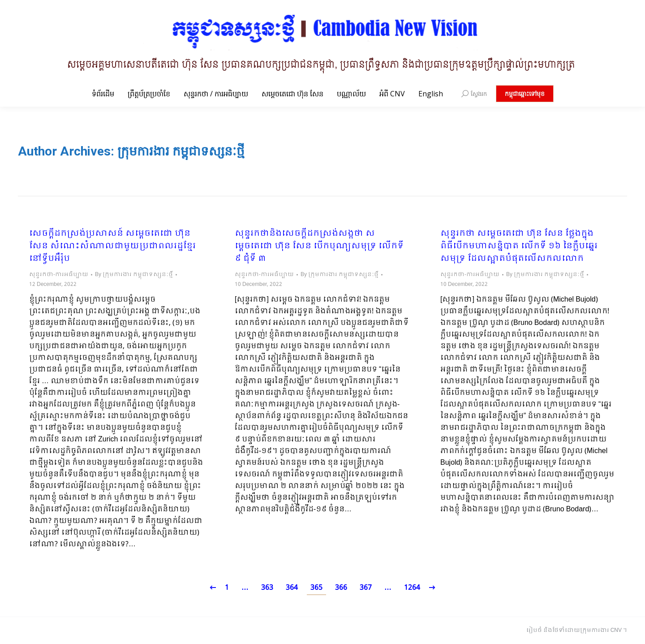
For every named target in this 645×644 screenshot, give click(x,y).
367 (366, 588)
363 (267, 588)
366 (341, 588)
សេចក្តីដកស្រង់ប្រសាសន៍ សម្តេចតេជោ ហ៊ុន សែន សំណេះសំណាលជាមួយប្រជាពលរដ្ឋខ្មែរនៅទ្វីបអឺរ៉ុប (112, 246)
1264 (412, 588)
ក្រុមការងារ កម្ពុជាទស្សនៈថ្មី (181, 151)
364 (292, 588)
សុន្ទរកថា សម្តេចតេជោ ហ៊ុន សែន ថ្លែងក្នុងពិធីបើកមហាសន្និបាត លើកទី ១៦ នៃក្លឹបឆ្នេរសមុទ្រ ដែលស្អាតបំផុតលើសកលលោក (519, 246)
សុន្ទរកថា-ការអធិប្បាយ (59, 275)
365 (316, 588)
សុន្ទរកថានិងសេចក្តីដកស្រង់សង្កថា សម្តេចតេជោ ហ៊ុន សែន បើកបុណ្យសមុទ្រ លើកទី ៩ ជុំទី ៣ (319, 246)
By (134, 275)
